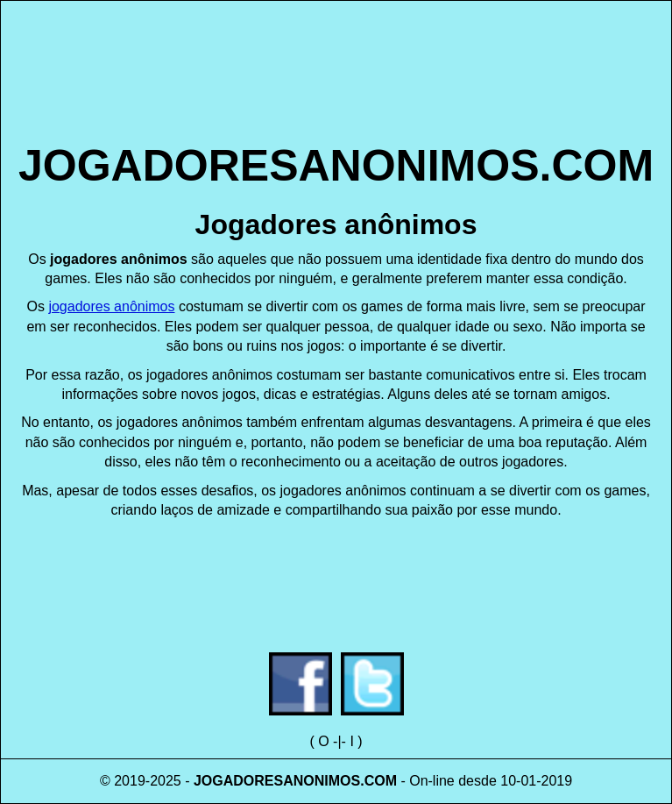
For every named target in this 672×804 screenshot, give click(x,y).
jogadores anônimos (111, 306)
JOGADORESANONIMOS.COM (336, 166)
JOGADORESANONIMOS (277, 781)
